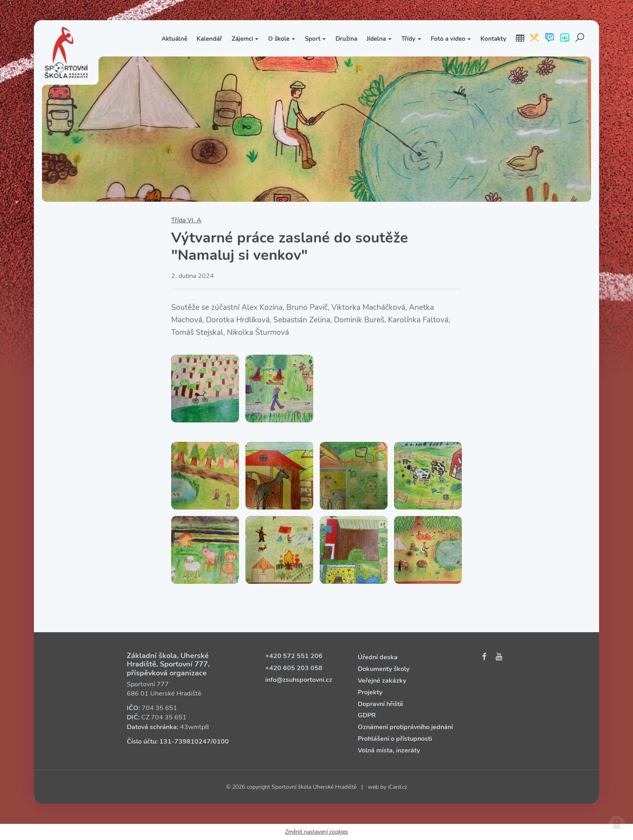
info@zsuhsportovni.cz (299, 680)
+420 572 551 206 (294, 656)
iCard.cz (397, 787)
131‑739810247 (185, 742)
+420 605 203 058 (294, 668)
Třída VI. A (186, 220)
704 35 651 (159, 708)
